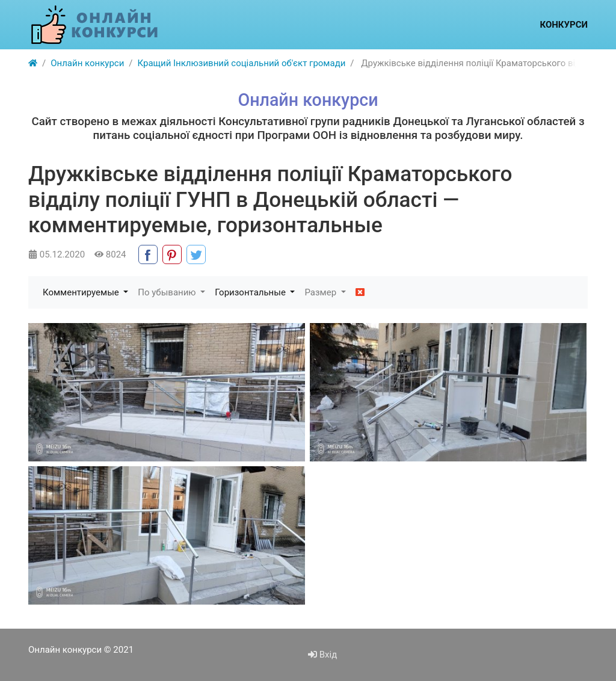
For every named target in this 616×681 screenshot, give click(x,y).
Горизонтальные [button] (251, 292)
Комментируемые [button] (82, 292)
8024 (110, 254)
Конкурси (564, 25)
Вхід (322, 655)
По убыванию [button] (168, 292)
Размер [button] (321, 292)
